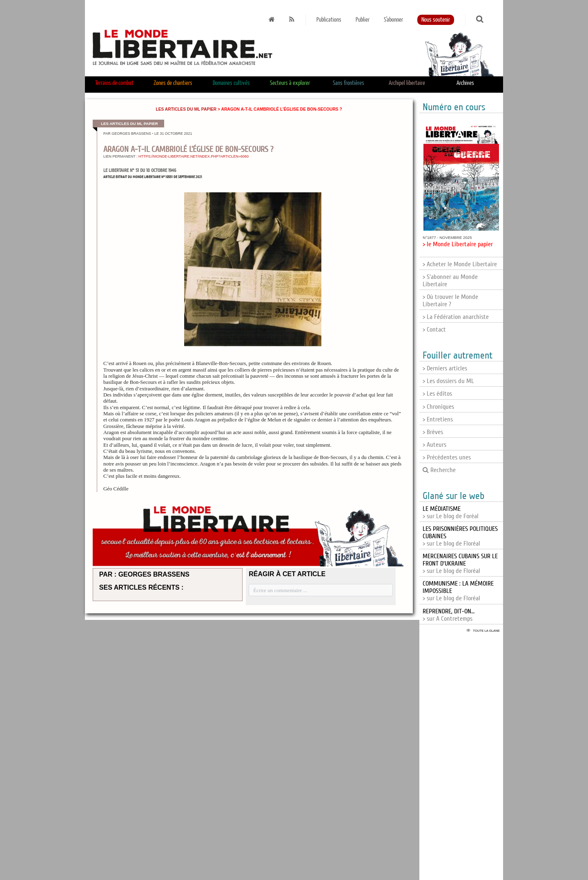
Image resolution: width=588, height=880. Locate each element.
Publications (329, 20)
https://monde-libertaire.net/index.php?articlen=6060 (194, 156)
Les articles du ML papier (186, 109)
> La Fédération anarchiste (456, 317)
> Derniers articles (445, 368)
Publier (363, 20)
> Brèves (433, 432)
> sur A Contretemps (449, 615)
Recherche (439, 470)
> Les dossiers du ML (448, 381)
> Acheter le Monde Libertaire (460, 264)
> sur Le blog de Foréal (451, 512)
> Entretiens (438, 419)
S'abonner (393, 20)
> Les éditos (437, 394)
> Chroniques (438, 407)
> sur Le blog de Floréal (460, 564)
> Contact (434, 330)
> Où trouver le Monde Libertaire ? (450, 301)
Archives (465, 83)
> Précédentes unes (447, 457)
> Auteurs (434, 445)
